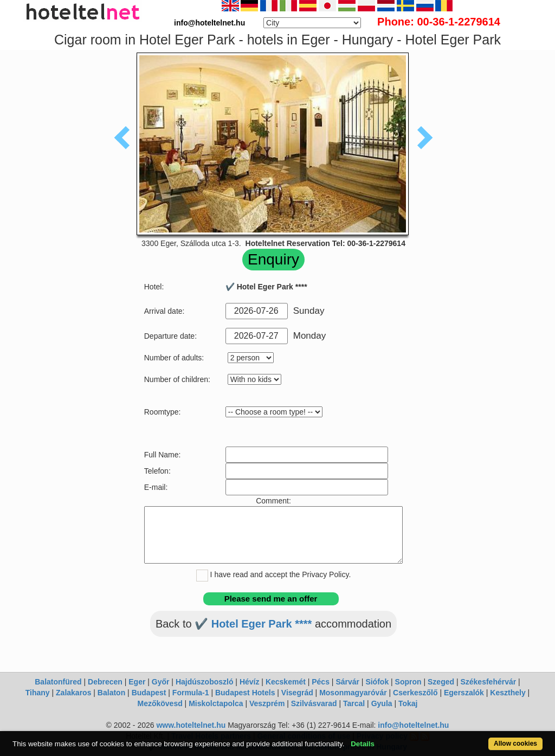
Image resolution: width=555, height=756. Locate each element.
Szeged (441, 682)
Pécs (321, 682)
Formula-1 (191, 693)
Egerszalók (464, 693)
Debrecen (105, 682)
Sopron (408, 682)
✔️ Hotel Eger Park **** (253, 624)
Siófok (377, 682)
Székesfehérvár (488, 682)
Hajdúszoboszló (205, 682)
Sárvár (347, 682)
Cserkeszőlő (415, 693)
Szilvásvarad (314, 703)
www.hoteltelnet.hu (191, 725)
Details (363, 744)
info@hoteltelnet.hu (413, 725)
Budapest (149, 693)
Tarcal (354, 703)
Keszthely (508, 693)
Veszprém (267, 703)
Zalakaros (73, 693)
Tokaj (408, 703)
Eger (137, 682)
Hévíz (250, 682)
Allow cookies (515, 744)
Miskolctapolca (216, 703)
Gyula (382, 703)
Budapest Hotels (245, 693)
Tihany (38, 693)
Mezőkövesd (160, 703)
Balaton (111, 693)
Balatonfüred (58, 682)
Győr (161, 682)
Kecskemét (286, 682)
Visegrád (297, 693)
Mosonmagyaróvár (353, 693)
